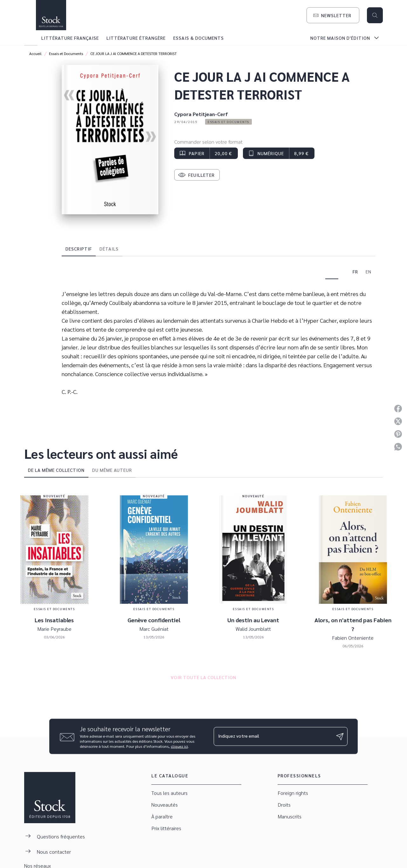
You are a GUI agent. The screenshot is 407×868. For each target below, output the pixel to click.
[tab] (31, 38)
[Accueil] (51, 15)
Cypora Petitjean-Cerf (201, 114)
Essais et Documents (66, 53)
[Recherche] (375, 15)
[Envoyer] (340, 736)
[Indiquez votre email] (273, 736)
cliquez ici (179, 746)
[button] (333, 15)
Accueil (35, 53)
